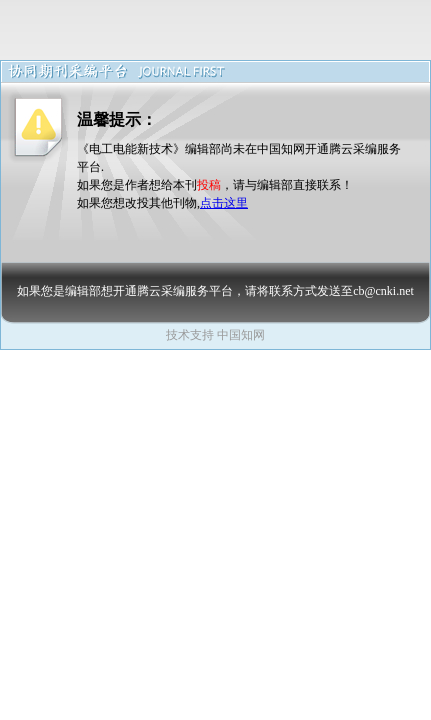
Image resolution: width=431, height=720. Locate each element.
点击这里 (224, 203)
